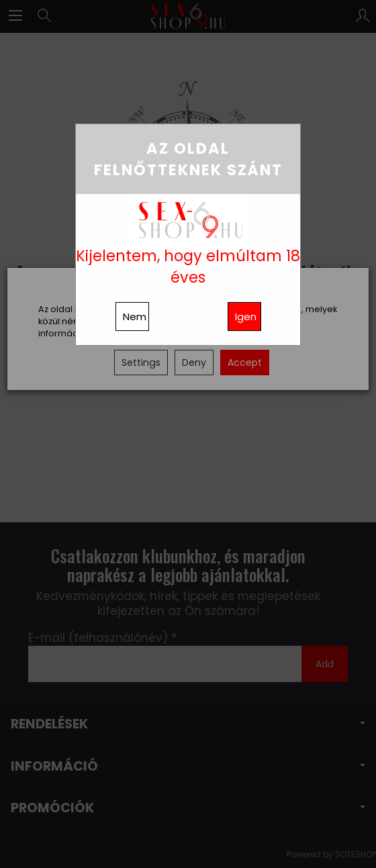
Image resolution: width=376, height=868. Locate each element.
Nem (135, 317)
